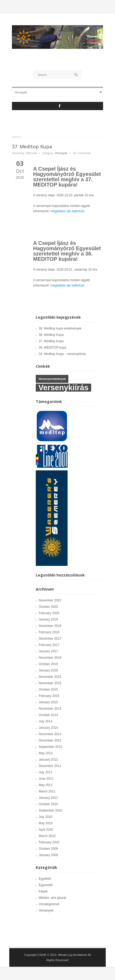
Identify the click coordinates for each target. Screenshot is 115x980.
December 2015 (50, 677)
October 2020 (48, 607)
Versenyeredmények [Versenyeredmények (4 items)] (52, 379)
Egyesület (46, 885)
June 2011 (46, 779)
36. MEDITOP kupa (52, 348)
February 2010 (49, 842)
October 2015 (48, 690)
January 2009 (48, 855)
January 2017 (48, 651)
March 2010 (47, 836)
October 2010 (48, 804)
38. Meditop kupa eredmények (60, 328)
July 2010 (45, 817)
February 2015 (49, 696)
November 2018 (50, 626)
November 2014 (50, 709)
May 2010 (46, 823)
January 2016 (48, 670)
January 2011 (48, 798)
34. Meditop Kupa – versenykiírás (62, 354)
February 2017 (49, 645)
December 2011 (50, 766)
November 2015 (50, 683)
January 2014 (48, 728)
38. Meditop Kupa (51, 335)
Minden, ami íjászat (52, 898)
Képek (43, 891)
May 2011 (46, 785)
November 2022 (50, 600)
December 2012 (50, 740)
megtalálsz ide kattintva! (67, 211)
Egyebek (45, 879)
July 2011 (45, 772)
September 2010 (50, 810)
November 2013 (50, 734)
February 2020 (49, 613)
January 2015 (48, 702)
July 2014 (45, 721)
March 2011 (47, 791)
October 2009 (48, 849)
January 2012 (48, 760)
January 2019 (48, 619)
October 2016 (48, 664)
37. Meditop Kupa (32, 146)
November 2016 (50, 658)
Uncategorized (49, 904)
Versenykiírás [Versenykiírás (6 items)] (63, 388)
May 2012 (46, 753)
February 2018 (49, 632)
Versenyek (61, 153)
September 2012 (50, 747)
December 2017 (50, 639)
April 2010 (46, 830)
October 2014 (48, 715)
